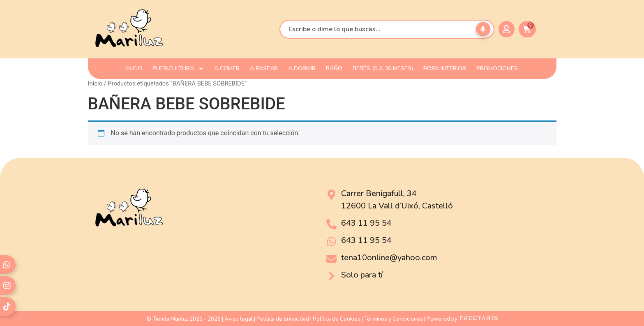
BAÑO (334, 68)
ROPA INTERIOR (445, 68)
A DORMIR (302, 68)
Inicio (95, 83)
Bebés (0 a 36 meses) (383, 68)
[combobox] (387, 29)
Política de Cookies (337, 319)
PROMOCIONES (497, 68)
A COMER (227, 68)
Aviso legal (239, 319)
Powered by (462, 319)
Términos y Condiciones (394, 319)
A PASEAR (264, 68)
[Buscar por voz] (483, 29)
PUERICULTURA (178, 69)
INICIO (134, 68)
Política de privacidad (283, 319)
